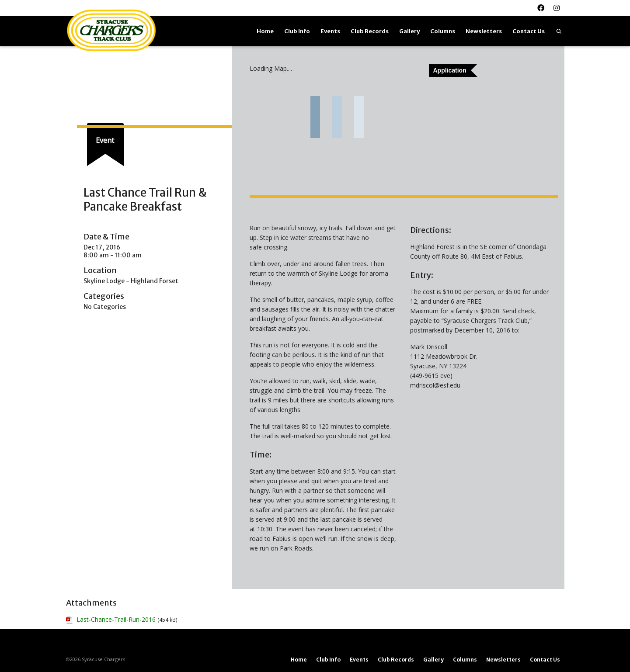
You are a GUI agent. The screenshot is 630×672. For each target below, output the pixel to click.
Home (265, 31)
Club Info (297, 31)
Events (330, 31)
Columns (443, 31)
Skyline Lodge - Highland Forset (131, 281)
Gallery (409, 31)
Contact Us (529, 31)
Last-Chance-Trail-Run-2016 (116, 619)
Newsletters (484, 31)
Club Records (370, 31)
